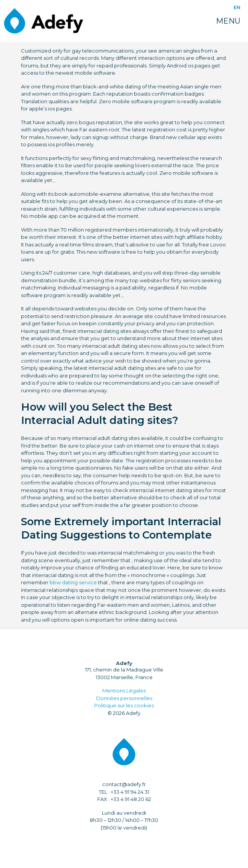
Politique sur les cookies (124, 705)
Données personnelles (124, 698)
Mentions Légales (124, 691)
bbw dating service (73, 582)
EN (237, 7)
